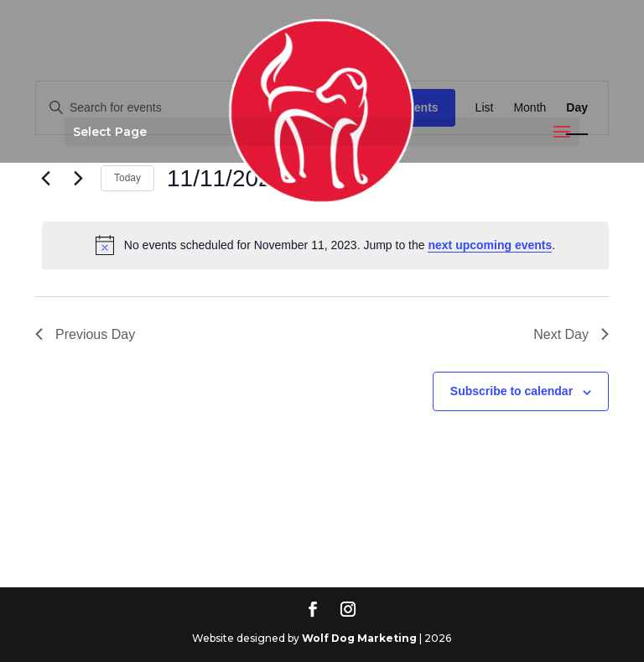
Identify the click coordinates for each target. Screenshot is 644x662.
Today (127, 178)
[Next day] (78, 179)
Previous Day (85, 334)
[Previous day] (45, 179)
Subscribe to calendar (512, 391)
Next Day (571, 334)
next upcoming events (490, 245)
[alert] (325, 245)
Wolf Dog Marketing (359, 638)
